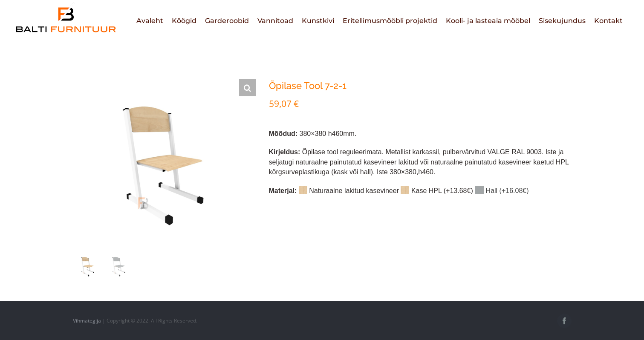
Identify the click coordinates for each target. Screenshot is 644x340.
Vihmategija (87, 321)
